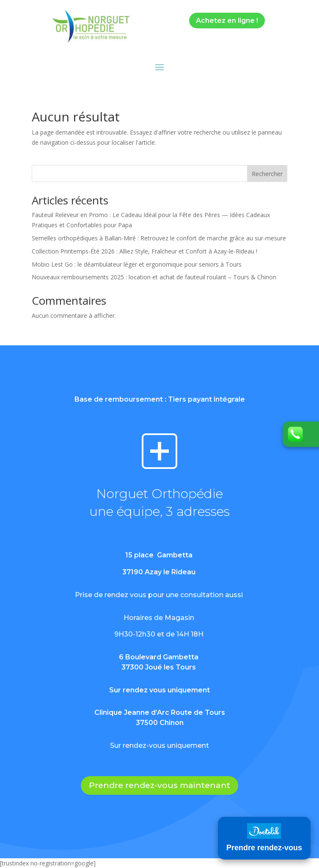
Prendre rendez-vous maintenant (159, 785)
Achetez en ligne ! (227, 21)
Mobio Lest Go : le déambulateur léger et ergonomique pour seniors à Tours (137, 264)
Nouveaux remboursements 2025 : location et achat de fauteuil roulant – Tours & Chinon (154, 277)
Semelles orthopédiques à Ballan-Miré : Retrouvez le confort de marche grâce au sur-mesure (159, 238)
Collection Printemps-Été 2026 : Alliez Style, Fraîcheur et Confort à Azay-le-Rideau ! (144, 251)
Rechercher (267, 174)
